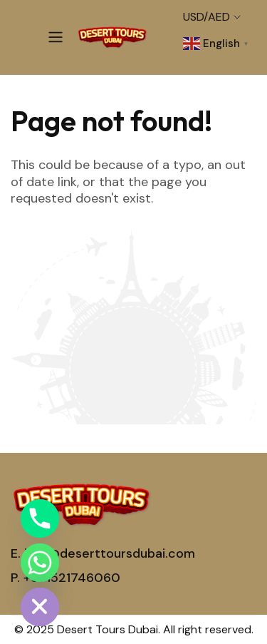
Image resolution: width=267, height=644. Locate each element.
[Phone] (40, 518)
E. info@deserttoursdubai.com (103, 553)
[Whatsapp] (40, 563)
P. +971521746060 (66, 578)
